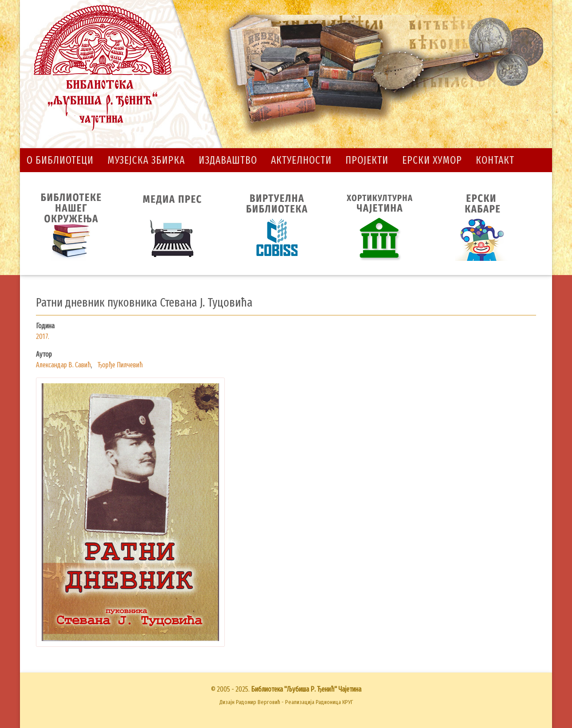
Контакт (495, 160)
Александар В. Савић (63, 365)
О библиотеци (60, 160)
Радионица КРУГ (334, 702)
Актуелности (301, 160)
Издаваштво (228, 160)
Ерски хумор (432, 160)
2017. (43, 336)
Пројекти (367, 160)
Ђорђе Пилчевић (120, 365)
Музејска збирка (146, 160)
